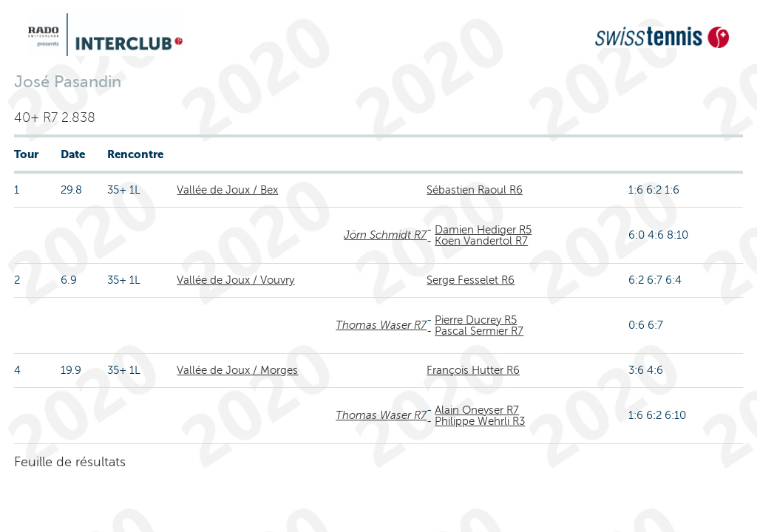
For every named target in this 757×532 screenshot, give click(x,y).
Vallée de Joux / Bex (227, 190)
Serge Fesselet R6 (471, 280)
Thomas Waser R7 (381, 325)
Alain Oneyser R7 (477, 410)
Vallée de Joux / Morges (237, 370)
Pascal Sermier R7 (479, 331)
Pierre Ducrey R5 (476, 320)
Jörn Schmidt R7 (385, 235)
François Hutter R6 (473, 370)
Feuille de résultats (70, 462)
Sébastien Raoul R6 (475, 190)
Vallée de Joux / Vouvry (235, 280)
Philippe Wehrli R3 (480, 421)
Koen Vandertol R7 (481, 241)
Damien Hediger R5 (483, 230)
